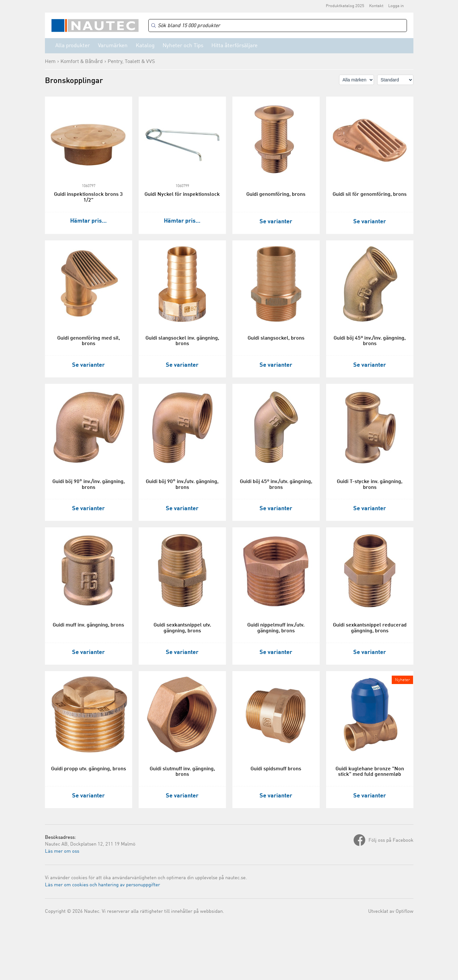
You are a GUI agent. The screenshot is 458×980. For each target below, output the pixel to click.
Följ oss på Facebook (391, 841)
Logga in (396, 6)
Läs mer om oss (62, 852)
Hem (50, 62)
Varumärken (113, 46)
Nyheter (402, 680)
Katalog (145, 46)
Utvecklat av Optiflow (391, 912)
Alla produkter (73, 46)
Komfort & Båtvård (82, 62)
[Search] (278, 26)
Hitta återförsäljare (234, 46)
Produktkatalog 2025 (345, 6)
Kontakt (376, 6)
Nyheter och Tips (183, 46)
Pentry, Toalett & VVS (131, 62)
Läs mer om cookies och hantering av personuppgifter (102, 885)
